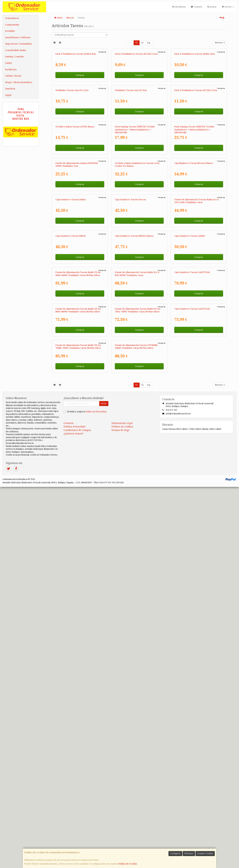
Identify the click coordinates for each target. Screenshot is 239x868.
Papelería (10, 89)
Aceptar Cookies (205, 853)
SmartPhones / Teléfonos (18, 37)
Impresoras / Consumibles (18, 44)
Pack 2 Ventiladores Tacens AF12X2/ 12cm (136, 96)
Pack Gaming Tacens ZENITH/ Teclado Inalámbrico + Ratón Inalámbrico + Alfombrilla (135, 257)
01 (137, 43)
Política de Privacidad (96, 793)
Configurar (175, 853)
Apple (8, 95)
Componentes (12, 25)
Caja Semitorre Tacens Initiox (71, 411)
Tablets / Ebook (13, 76)
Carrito (228, 7)
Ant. (130, 43)
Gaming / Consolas (14, 57)
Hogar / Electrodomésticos (19, 82)
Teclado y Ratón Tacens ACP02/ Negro (75, 254)
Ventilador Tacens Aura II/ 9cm (131, 175)
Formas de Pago (120, 811)
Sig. (149, 43)
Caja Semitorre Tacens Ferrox (130, 411)
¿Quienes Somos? (74, 815)
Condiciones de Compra (77, 811)
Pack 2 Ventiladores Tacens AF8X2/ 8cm (76, 96)
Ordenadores (12, 18)
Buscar (212, 7)
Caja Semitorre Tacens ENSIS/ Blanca (134, 490)
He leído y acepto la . (87, 793)
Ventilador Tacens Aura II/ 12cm (72, 175)
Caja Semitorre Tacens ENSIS (71, 490)
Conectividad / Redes (16, 50)
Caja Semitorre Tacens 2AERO (190, 490)
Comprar (80, 117)
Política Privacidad (74, 808)
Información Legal (122, 804)
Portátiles (10, 31)
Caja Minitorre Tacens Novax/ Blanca (194, 333)
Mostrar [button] (220, 43)
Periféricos (11, 69)
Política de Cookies (127, 864)
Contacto (197, 7)
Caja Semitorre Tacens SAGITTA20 (192, 569)
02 (142, 43)
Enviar (104, 785)
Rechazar (189, 853)
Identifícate (179, 7)
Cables (8, 63)
